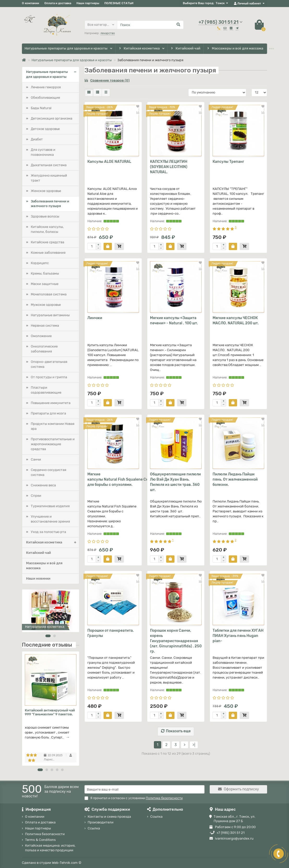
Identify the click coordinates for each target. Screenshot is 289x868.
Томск (220, 3)
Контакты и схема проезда (109, 817)
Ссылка (94, 828)
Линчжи (95, 318)
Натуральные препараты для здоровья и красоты (66, 48)
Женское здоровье (46, 191)
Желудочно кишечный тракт (49, 178)
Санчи (36, 459)
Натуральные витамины (50, 315)
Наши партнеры (88, 3)
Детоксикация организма (52, 118)
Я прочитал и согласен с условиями (134, 798)
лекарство (108, 33)
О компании (31, 3)
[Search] (150, 25)
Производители (101, 822)
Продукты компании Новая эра (53, 426)
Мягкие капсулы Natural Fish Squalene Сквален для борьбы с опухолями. (113, 479)
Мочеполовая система (49, 294)
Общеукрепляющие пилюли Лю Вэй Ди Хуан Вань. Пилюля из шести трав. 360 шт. (175, 482)
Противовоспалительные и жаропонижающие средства (53, 444)
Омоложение (41, 336)
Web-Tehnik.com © (67, 863)
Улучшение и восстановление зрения (50, 519)
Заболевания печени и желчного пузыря (50, 204)
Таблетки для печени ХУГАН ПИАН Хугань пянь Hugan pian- (238, 636)
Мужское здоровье (46, 305)
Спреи (36, 496)
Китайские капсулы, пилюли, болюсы (47, 229)
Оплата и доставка (58, 3)
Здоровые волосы (45, 216)
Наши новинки (38, 578)
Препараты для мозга (48, 413)
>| (194, 745)
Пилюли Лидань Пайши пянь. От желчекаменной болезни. (235, 479)
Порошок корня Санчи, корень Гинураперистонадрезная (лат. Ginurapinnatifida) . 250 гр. (176, 641)
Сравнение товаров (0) (107, 80)
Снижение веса (43, 485)
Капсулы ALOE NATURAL (109, 162)
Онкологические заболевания (44, 349)
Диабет (37, 139)
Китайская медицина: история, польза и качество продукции (50, 848)
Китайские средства (47, 242)
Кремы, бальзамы (45, 273)
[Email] (144, 789)
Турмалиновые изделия (50, 506)
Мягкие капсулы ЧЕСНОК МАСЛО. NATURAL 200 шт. (236, 321)
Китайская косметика (139, 49)
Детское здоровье (45, 129)
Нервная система (45, 325)
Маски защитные (45, 284)
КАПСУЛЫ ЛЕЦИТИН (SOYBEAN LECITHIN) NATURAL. (169, 167)
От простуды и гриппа (49, 377)
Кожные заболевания (48, 253)
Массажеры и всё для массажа (235, 49)
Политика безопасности (45, 834)
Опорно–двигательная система (49, 364)
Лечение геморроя (46, 87)
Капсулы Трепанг (228, 162)
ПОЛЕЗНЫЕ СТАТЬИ (119, 3)
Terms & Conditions (40, 840)
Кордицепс (40, 263)
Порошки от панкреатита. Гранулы (111, 633)
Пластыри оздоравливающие (46, 390)
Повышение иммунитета (51, 403)
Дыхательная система (49, 165)
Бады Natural (41, 108)
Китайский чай (185, 49)
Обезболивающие (45, 98)
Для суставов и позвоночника (43, 152)
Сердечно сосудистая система (49, 472)
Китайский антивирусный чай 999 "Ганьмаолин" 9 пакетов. (50, 712)
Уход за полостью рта (48, 532)
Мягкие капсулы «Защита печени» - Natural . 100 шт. (174, 321)
